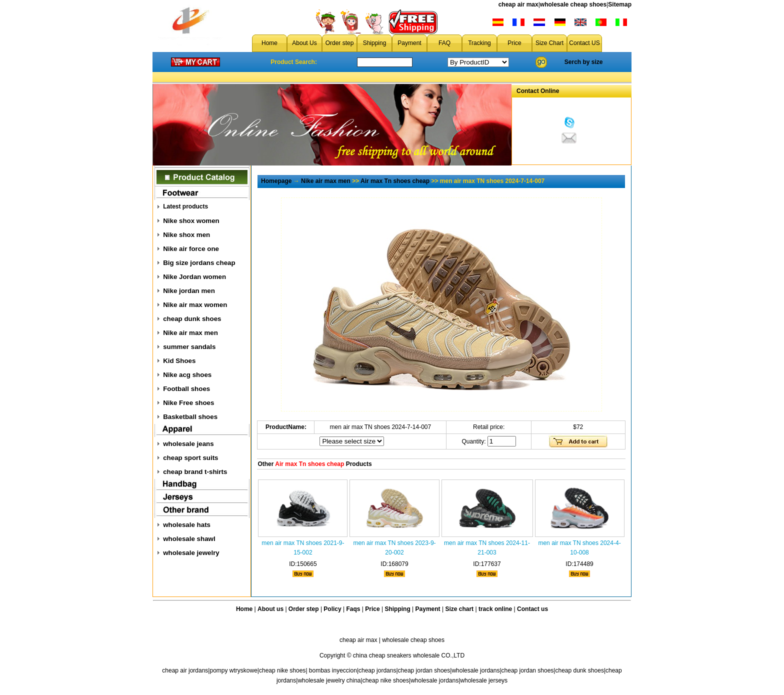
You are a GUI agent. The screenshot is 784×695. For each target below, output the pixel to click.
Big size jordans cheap (199, 263)
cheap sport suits (190, 458)
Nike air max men (190, 333)
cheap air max (518, 4)
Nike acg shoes (187, 375)
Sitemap (620, 4)
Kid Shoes (179, 361)
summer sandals (189, 347)
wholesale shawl (189, 539)
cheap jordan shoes (424, 670)
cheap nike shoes (282, 670)
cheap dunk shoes (192, 319)
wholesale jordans (475, 670)
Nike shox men (186, 235)
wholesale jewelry (191, 553)
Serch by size (584, 62)
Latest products (185, 206)
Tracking (479, 43)
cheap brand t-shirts (195, 472)
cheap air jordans (185, 670)
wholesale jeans (188, 444)
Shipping (375, 43)
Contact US (584, 43)
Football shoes (186, 389)
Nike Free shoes (188, 403)
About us (270, 609)
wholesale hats (187, 525)
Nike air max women (195, 305)
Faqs (353, 609)
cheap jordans (377, 670)
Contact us (532, 609)
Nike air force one (191, 249)
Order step (340, 43)
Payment (409, 43)
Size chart (459, 609)
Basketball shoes (190, 417)
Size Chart (549, 43)
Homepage (276, 181)
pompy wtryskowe (233, 670)
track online (495, 609)
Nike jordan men (189, 291)
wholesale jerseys (484, 680)
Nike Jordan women (194, 277)
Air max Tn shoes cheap (395, 181)
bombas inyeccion (333, 670)
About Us (304, 43)
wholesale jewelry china (329, 680)
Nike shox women (191, 221)
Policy (332, 609)
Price (514, 43)
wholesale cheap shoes (573, 4)
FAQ (444, 43)
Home (269, 43)
